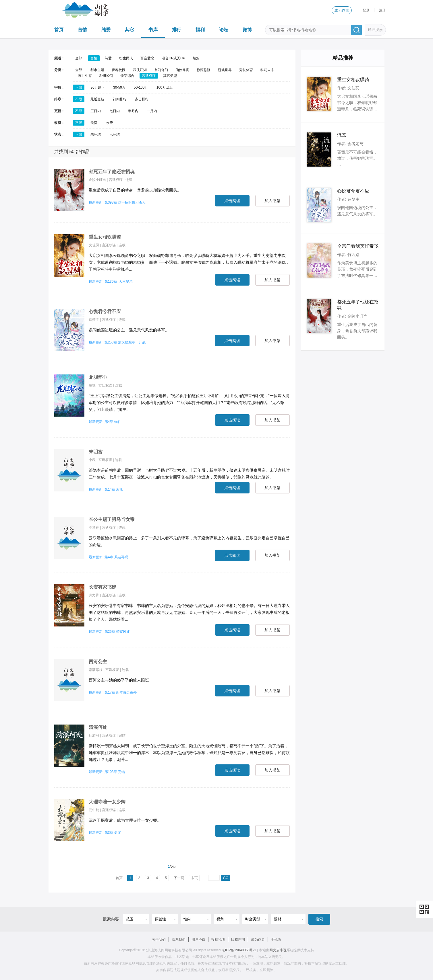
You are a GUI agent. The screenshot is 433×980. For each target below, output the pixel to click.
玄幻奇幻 (161, 70)
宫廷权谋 (149, 76)
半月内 (133, 111)
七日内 (115, 111)
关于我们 (159, 940)
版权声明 (238, 940)
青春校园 (119, 70)
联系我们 (179, 940)
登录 (366, 10)
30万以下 (97, 87)
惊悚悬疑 (204, 70)
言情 (82, 30)
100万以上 (165, 87)
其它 (129, 30)
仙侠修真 (182, 70)
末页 (194, 878)
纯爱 (106, 30)
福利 (200, 30)
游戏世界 (225, 70)
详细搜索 (375, 30)
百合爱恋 (147, 58)
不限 (79, 87)
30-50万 (119, 87)
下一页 (179, 878)
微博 (247, 30)
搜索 (319, 919)
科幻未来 (267, 70)
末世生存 (85, 76)
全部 (79, 58)
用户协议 (198, 940)
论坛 (224, 30)
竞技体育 (246, 70)
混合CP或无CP (173, 58)
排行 (177, 30)
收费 (109, 123)
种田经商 (106, 76)
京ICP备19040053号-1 (239, 950)
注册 (382, 10)
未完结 (96, 134)
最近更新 (97, 99)
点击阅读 (232, 201)
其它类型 (170, 76)
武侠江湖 (140, 70)
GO (226, 878)
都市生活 (97, 70)
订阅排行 (120, 99)
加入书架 (272, 201)
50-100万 (141, 87)
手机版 (276, 940)
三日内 (96, 111)
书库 (153, 30)
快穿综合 (127, 76)
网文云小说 (278, 950)
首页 (59, 30)
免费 (94, 123)
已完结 (115, 134)
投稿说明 (218, 940)
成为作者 (342, 10)
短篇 (196, 58)
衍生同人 (126, 58)
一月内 (152, 111)
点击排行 (142, 99)
